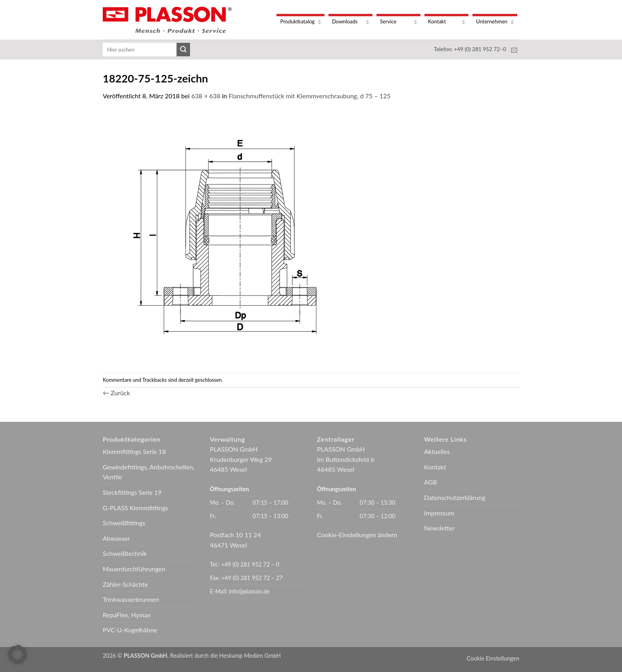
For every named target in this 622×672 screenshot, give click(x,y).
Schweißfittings (124, 523)
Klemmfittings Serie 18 (134, 451)
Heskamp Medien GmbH (250, 656)
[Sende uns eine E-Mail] (514, 50)
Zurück (116, 393)
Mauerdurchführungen (134, 569)
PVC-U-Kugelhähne (130, 630)
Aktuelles (437, 451)
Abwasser (116, 538)
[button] (17, 655)
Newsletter (439, 528)
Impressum (439, 513)
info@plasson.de (249, 591)
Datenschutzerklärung (455, 497)
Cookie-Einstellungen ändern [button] (357, 535)
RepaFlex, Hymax (127, 615)
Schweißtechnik (125, 553)
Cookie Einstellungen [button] (493, 658)
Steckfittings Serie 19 (132, 492)
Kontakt (435, 467)
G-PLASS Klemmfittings (135, 508)
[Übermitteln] (183, 50)
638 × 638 (206, 96)
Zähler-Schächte (125, 584)
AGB (431, 482)
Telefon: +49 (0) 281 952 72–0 (470, 49)
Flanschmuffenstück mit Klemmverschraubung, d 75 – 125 (309, 96)
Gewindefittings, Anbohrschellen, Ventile (149, 472)
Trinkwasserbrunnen (131, 599)
